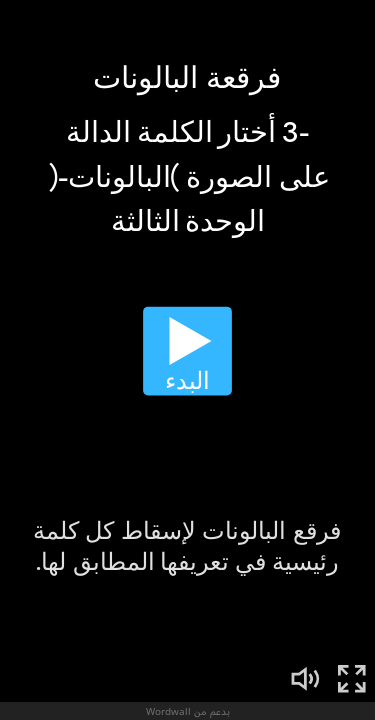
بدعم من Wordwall (188, 711)
